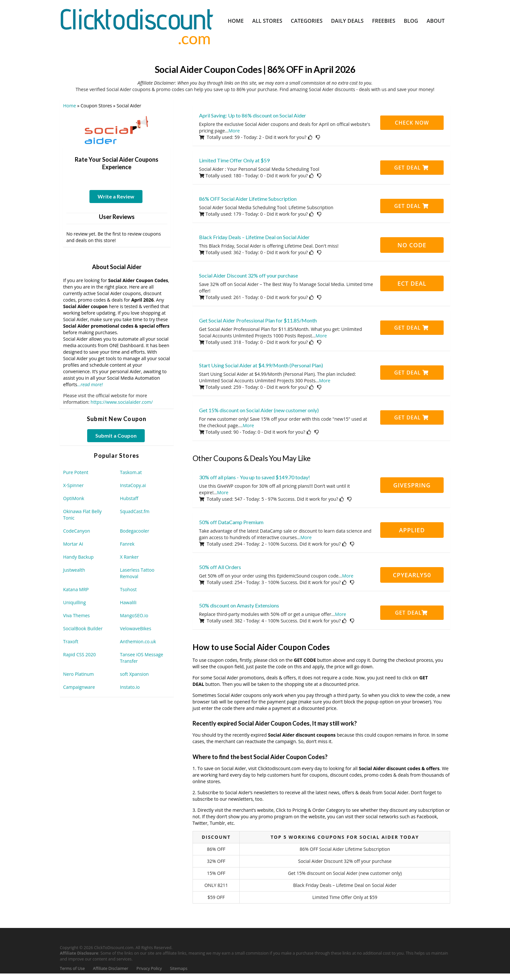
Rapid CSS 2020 (80, 654)
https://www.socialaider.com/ (122, 402)
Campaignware (79, 687)
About (436, 21)
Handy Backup (78, 557)
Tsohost (128, 589)
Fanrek (127, 544)
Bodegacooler (135, 531)
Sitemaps (179, 968)
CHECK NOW (412, 123)
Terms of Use (72, 968)
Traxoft (71, 641)
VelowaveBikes (136, 628)
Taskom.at (131, 472)
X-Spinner (73, 485)
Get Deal (411, 168)
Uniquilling (74, 602)
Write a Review (116, 196)
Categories (307, 21)
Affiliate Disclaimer (111, 968)
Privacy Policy (149, 968)
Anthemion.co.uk (138, 641)
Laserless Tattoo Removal (137, 573)
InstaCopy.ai (133, 485)
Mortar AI (73, 544)
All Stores (267, 21)
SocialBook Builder (83, 628)
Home (236, 21)
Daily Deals (347, 21)
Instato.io (130, 687)
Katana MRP (76, 589)
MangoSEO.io (134, 615)
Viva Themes (76, 615)
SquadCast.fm (135, 511)
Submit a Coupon (116, 436)
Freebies (384, 21)
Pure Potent (76, 472)
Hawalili (128, 602)
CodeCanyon (77, 531)
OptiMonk (74, 498)
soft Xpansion (134, 674)
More (234, 131)
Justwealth (74, 570)
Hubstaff (129, 498)
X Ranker (129, 557)
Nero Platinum (79, 674)
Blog (411, 21)
